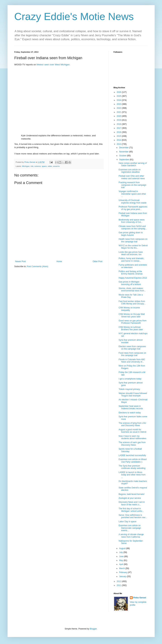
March (122, 568)
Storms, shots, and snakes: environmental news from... (132, 290)
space (44, 166)
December (124, 148)
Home (59, 261)
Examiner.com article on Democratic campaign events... (130, 528)
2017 (119, 128)
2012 (119, 581)
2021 (119, 112)
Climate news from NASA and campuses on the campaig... (133, 227)
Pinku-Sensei (140, 598)
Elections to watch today (130, 413)
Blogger (93, 629)
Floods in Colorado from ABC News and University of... (132, 361)
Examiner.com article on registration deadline (129, 171)
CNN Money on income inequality (129, 309)
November (124, 152)
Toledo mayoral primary (129, 389)
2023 (119, 104)
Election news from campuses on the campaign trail (132, 348)
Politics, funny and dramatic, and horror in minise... (131, 260)
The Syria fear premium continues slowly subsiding (132, 467)
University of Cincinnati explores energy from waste (132, 201)
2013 (119, 144)
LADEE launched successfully (132, 455)
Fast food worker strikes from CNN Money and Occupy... (132, 303)
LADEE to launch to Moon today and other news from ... (132, 475)
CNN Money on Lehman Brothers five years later (131, 328)
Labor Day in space (127, 522)
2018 (119, 124)
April (121, 564)
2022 (119, 108)
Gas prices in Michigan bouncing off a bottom (130, 283)
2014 (119, 140)
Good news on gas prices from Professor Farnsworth (132, 322)
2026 (119, 92)
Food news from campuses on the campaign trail (132, 354)
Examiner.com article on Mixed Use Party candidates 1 (132, 461)
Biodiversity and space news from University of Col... (131, 221)
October (123, 156)
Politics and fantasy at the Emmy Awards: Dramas (131, 273)
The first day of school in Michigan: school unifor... (131, 510)
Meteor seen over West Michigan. (53, 65)
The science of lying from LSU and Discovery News (132, 424)
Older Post (98, 261)
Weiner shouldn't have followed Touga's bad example (133, 395)
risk (32, 166)
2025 (119, 96)
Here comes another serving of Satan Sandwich (133, 164)
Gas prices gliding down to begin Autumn (131, 234)
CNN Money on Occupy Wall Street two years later (132, 315)
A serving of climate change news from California (131, 536)
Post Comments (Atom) (38, 266)
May (121, 560)
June (122, 556)
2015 (119, 136)
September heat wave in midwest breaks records (131, 407)
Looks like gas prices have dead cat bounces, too (131, 253)
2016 (119, 132)
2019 (119, 120)
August (123, 548)
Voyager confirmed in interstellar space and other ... (132, 194)
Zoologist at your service (130, 498)
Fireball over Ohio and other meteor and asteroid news (132, 177)
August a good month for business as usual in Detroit (132, 431)
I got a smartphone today (130, 379)
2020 (119, 116)
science (38, 166)
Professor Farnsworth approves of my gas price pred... (133, 208)
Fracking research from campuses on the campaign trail (132, 185)
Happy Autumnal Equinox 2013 (133, 278)
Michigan (26, 166)
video (50, 166)
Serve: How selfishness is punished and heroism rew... (133, 516)
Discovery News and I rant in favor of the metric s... (132, 503)
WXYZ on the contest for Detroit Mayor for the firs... (133, 247)
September (124, 160)
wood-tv (56, 166)
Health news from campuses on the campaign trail (133, 240)
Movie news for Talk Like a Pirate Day (131, 296)
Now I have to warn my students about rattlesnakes (132, 437)
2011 (119, 585)
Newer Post (21, 261)
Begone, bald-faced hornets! (131, 494)
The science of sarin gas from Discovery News (132, 444)
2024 (119, 100)
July (121, 552)
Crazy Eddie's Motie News (74, 17)
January (123, 576)
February (123, 572)
